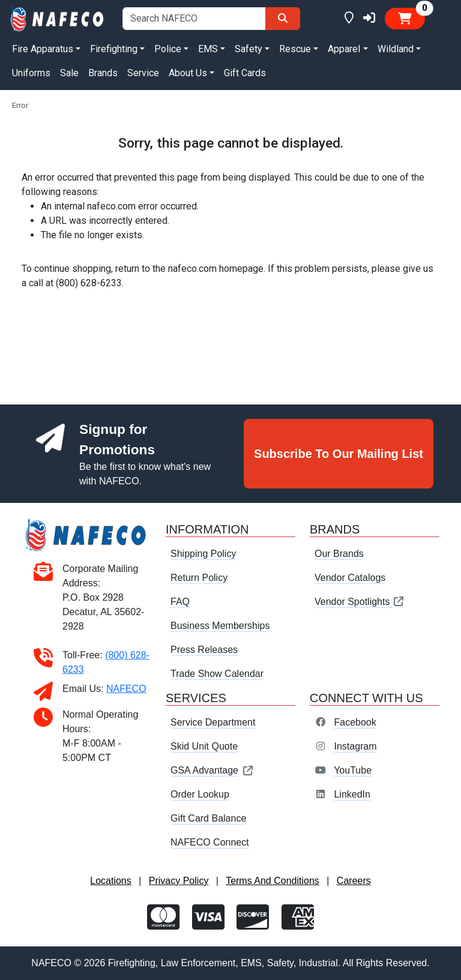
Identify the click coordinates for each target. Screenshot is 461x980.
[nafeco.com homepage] (58, 18)
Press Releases (204, 650)
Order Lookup (200, 794)
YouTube (353, 770)
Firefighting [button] (114, 49)
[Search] (283, 19)
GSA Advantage (212, 770)
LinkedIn (352, 794)
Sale (69, 73)
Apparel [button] (344, 49)
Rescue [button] (295, 49)
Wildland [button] (396, 49)
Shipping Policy (203, 554)
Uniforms (31, 73)
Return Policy (199, 578)
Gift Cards (245, 73)
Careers (354, 881)
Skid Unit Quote (204, 746)
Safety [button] (249, 49)
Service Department (213, 722)
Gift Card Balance (208, 818)
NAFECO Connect (210, 842)
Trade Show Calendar (217, 674)
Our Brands (339, 554)
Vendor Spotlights (360, 602)
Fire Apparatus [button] (43, 49)
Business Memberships (220, 626)
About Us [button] (188, 73)
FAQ (180, 602)
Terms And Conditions (273, 881)
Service (143, 73)
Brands (103, 73)
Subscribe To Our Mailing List (339, 454)
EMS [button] (208, 49)
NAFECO (126, 689)
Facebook (355, 722)
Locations (111, 881)
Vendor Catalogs (350, 578)
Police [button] (168, 49)
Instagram (355, 746)
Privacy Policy (179, 881)
